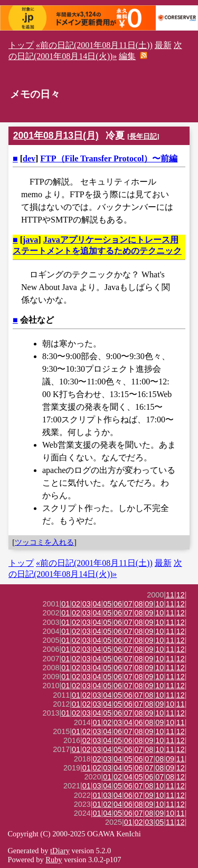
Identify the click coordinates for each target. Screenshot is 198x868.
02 (76, 604)
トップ (21, 45)
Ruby (54, 860)
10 (159, 604)
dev (29, 158)
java (30, 240)
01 (65, 604)
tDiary (60, 851)
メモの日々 (35, 94)
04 (97, 604)
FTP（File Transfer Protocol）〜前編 (109, 158)
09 (149, 604)
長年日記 (143, 136)
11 (170, 595)
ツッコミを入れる (44, 542)
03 (87, 604)
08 (139, 604)
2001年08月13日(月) (56, 136)
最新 (163, 45)
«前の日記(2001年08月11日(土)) (94, 45)
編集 (127, 56)
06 (118, 604)
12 (181, 595)
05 (107, 604)
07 (128, 604)
